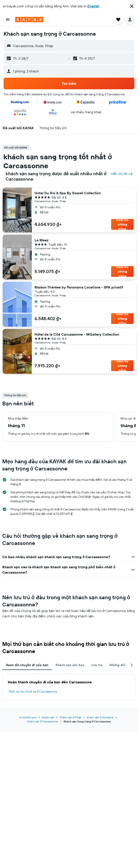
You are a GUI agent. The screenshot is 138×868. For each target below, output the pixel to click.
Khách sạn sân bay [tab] (70, 665)
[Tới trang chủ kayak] (29, 20)
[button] (132, 6)
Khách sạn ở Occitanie (100, 717)
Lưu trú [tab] (97, 665)
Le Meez (42, 240)
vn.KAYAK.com (28, 717)
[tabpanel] (69, 687)
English (94, 6)
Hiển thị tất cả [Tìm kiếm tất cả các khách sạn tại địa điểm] (122, 174)
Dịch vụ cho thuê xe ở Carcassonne (33, 691)
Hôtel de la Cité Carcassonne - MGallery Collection (77, 334)
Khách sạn (48, 717)
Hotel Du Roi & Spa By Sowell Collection (68, 193)
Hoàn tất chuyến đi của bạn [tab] (27, 665)
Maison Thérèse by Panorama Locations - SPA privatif (79, 287)
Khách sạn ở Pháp (70, 717)
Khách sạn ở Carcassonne (43, 721)
